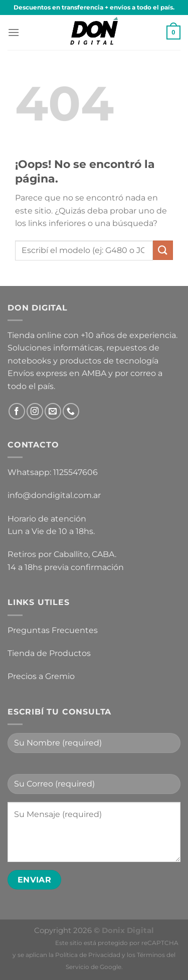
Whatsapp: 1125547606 (53, 472)
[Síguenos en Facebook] (17, 411)
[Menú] (14, 32)
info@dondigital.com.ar (54, 495)
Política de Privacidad (88, 955)
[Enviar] (163, 250)
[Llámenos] (71, 411)
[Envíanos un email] (53, 411)
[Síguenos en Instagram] (35, 411)
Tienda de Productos (49, 653)
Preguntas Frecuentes (53, 630)
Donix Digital (128, 930)
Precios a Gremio (41, 676)
